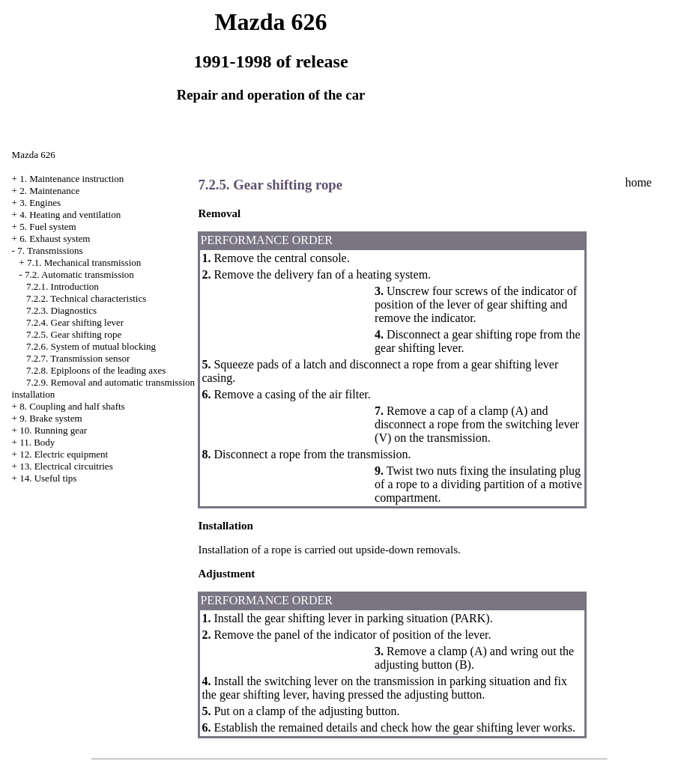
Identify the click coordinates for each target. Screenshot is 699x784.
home (638, 182)
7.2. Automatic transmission (79, 274)
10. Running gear (53, 430)
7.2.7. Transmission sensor (78, 358)
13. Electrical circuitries (66, 466)
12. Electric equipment (64, 454)
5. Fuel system (48, 227)
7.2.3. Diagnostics (61, 310)
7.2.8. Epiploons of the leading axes (96, 370)
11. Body (37, 442)
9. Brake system (51, 418)
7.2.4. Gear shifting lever (75, 322)
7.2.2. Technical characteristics (86, 298)
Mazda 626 (34, 155)
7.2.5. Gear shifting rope (74, 334)
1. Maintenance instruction (72, 179)
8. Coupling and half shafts (72, 406)
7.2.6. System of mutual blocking (91, 346)
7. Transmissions (50, 250)
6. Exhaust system (55, 238)
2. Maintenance (49, 191)
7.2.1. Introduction (63, 286)
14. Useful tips (48, 478)
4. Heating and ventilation (70, 215)
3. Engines (40, 203)
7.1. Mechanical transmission (84, 262)
